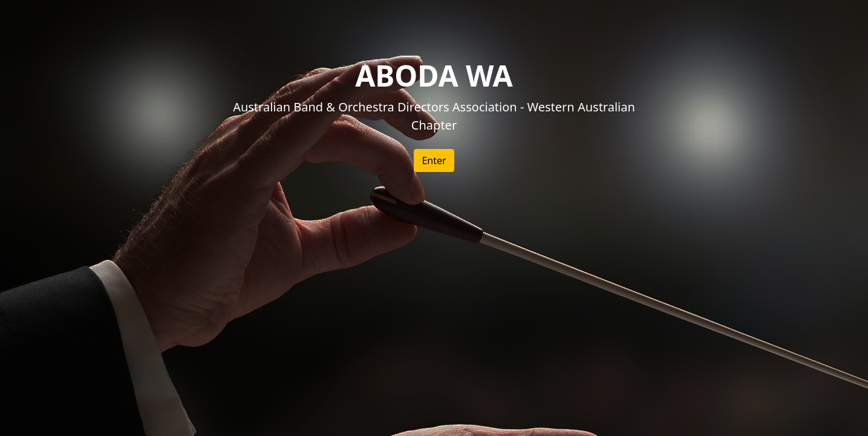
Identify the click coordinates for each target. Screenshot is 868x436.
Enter (434, 160)
